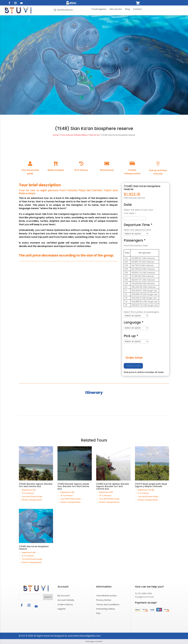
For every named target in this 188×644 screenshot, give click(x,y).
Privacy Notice (104, 600)
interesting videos (106, 609)
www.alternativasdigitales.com (84, 636)
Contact (137, 9)
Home (56, 135)
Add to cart (133, 366)
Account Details (66, 600)
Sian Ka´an (94, 135)
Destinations (65, 10)
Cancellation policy (106, 596)
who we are (116, 9)
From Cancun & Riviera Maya (74, 135)
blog (127, 9)
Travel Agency (99, 9)
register (62, 609)
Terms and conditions (108, 605)
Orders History (65, 605)
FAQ (98, 613)
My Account (64, 596)
